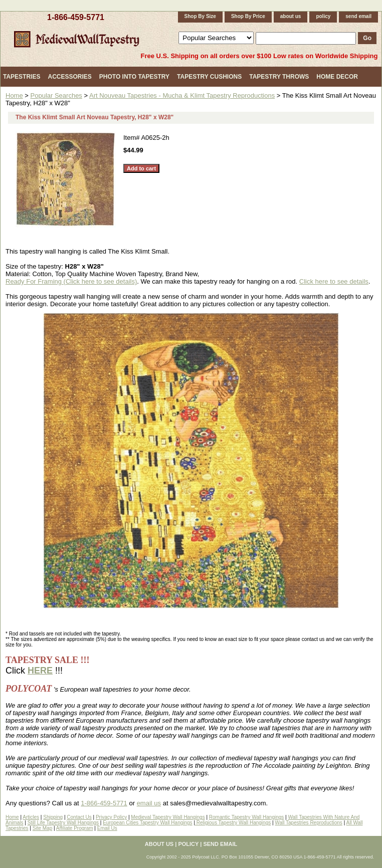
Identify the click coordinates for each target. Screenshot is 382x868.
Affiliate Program (75, 828)
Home (14, 95)
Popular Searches (56, 95)
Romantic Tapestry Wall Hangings (247, 817)
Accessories (69, 77)
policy (323, 16)
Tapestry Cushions (209, 77)
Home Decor (337, 77)
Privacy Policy (111, 817)
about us (291, 16)
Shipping (53, 817)
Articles (31, 817)
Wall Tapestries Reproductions (309, 823)
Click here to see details (334, 281)
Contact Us (79, 817)
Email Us (107, 828)
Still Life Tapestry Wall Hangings (63, 823)
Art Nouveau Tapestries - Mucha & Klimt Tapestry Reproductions (182, 95)
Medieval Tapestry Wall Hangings (168, 817)
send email (358, 16)
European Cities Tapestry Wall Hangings (147, 823)
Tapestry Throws (279, 77)
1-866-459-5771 (76, 17)
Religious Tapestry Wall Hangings (233, 823)
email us (149, 803)
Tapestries (22, 77)
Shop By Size (200, 16)
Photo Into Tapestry (134, 77)
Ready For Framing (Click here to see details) (71, 281)
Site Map (42, 828)
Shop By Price (248, 16)
